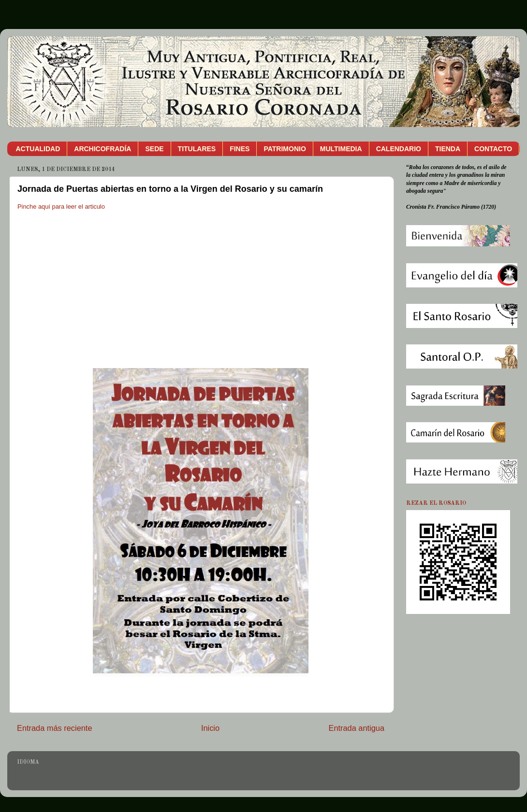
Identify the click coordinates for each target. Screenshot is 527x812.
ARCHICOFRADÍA (102, 149)
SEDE (154, 149)
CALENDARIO (399, 149)
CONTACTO (493, 149)
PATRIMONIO (285, 149)
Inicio (210, 728)
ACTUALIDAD (38, 149)
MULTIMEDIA (341, 149)
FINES (240, 149)
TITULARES (197, 149)
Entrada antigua (356, 728)
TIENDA (448, 149)
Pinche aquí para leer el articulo (61, 207)
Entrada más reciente (55, 728)
